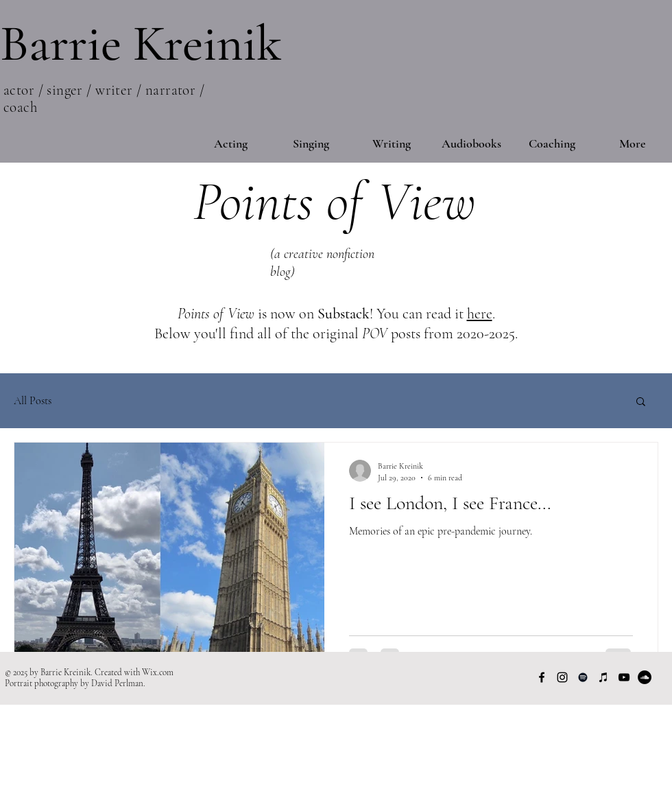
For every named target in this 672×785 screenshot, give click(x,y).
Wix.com (158, 672)
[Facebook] (542, 677)
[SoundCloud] (645, 677)
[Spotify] (583, 677)
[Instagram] (562, 677)
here (480, 314)
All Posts (33, 401)
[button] (641, 402)
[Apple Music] (603, 677)
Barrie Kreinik (141, 44)
